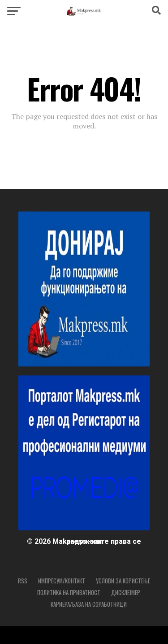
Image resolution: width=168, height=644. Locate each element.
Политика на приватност (69, 593)
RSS (23, 581)
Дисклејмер (126, 593)
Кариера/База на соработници (89, 604)
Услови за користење (123, 581)
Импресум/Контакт (62, 581)
